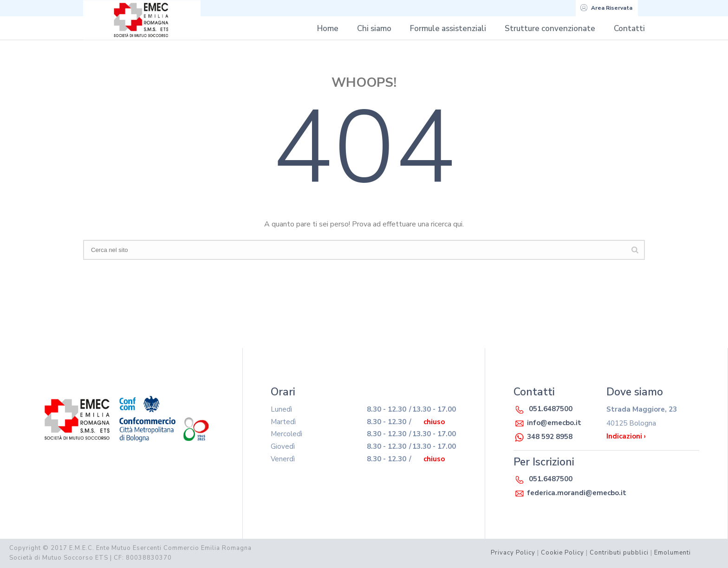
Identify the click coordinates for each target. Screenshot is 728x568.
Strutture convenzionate (550, 29)
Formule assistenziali (448, 29)
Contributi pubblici (619, 553)
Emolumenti (673, 553)
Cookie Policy (562, 553)
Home (328, 29)
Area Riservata (606, 8)
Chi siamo (374, 29)
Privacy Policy (513, 553)
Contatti (629, 29)
